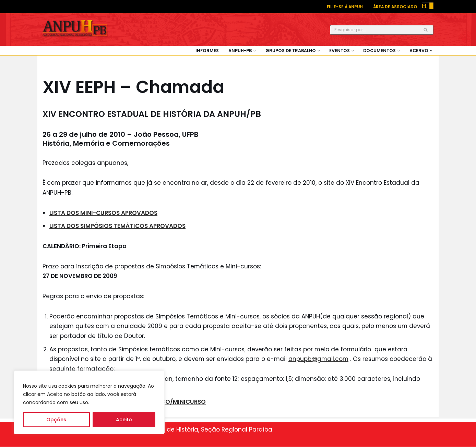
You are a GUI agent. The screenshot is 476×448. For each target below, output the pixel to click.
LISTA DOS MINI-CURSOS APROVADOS (104, 213)
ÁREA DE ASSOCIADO (395, 7)
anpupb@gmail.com (320, 360)
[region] (89, 402)
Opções (56, 420)
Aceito (124, 420)
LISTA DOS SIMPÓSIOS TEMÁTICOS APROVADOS (118, 226)
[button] (253, 51)
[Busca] (374, 30)
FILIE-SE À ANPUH (343, 7)
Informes (205, 51)
